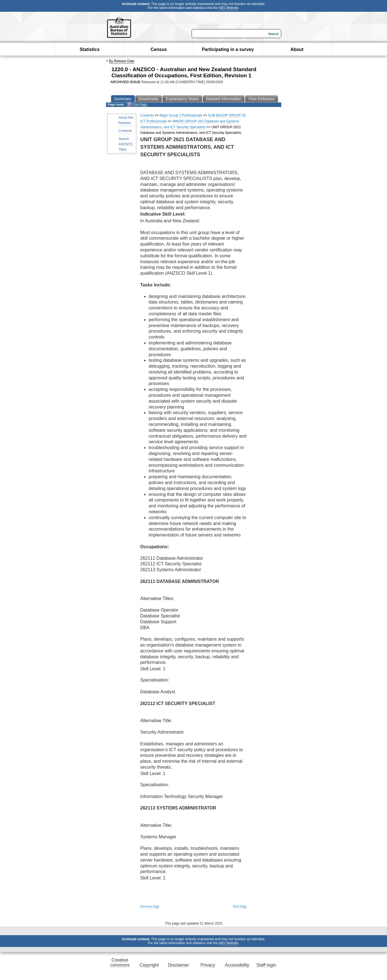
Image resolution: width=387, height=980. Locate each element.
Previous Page (150, 906)
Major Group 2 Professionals (181, 115)
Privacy (208, 965)
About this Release (126, 120)
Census (159, 49)
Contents (125, 131)
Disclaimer (178, 965)
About (297, 49)
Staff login (266, 965)
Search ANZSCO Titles (126, 144)
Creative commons (120, 963)
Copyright (149, 965)
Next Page (240, 906)
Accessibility (237, 965)
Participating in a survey (228, 49)
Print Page (137, 105)
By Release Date (122, 61)
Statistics (90, 49)
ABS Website (228, 8)
